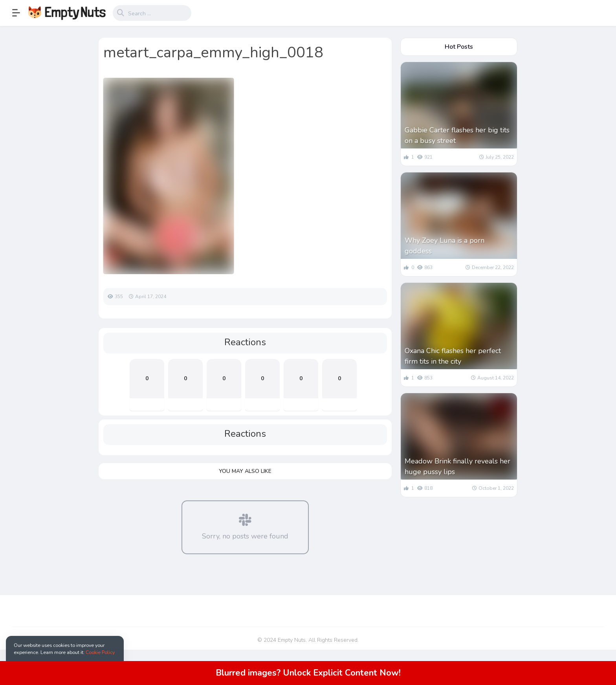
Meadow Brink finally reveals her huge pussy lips (457, 466)
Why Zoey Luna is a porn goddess (445, 246)
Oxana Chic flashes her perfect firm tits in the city (453, 356)
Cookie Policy (100, 652)
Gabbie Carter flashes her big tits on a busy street (457, 135)
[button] (20, 13)
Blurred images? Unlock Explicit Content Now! (308, 673)
